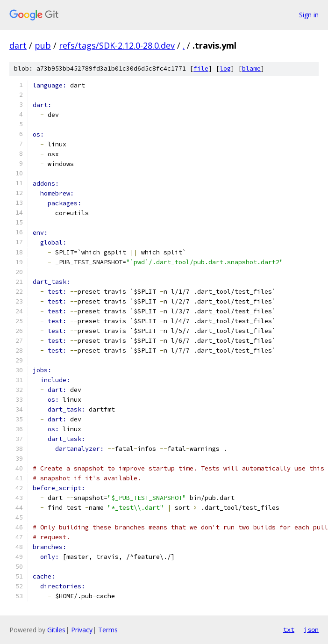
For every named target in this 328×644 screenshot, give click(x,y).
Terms (108, 630)
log (225, 69)
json (311, 630)
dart (18, 45)
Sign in (309, 15)
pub (43, 45)
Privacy (82, 630)
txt (289, 630)
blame (251, 69)
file (201, 69)
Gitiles (56, 630)
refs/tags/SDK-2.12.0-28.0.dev (117, 45)
